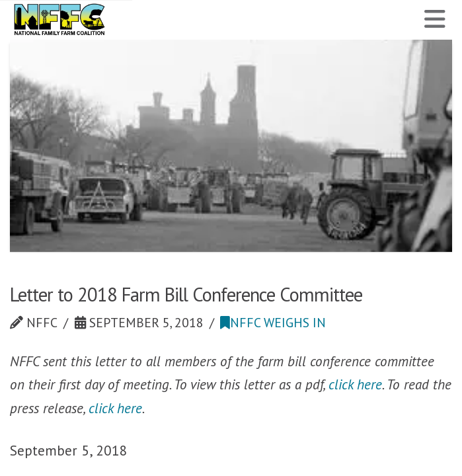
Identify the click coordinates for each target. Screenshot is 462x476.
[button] (435, 19)
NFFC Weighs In (273, 322)
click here (355, 384)
